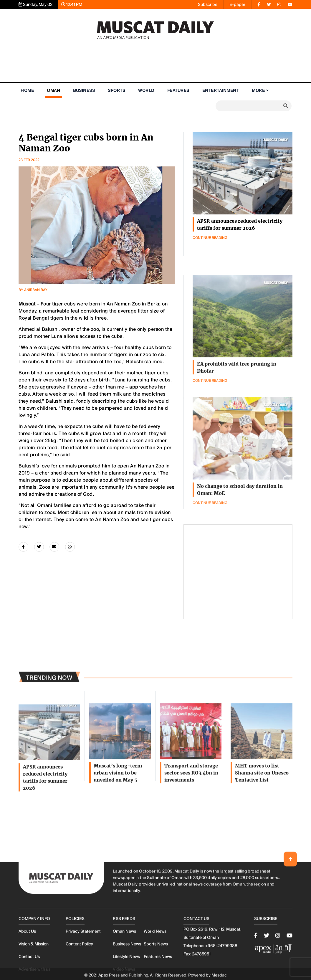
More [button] (258, 90)
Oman (53, 90)
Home (27, 90)
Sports (116, 90)
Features (178, 90)
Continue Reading (210, 238)
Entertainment (221, 90)
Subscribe (208, 4)
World (146, 90)
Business (84, 90)
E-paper (237, 4)
